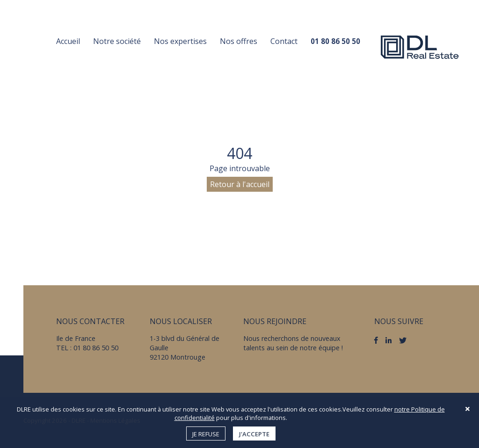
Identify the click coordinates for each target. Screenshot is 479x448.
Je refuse (206, 434)
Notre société (117, 41)
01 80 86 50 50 (335, 41)
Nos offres (239, 41)
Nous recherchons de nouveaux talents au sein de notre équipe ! (293, 343)
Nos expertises (180, 41)
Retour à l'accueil (240, 184)
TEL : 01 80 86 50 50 (87, 348)
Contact (284, 41)
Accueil (68, 41)
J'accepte (254, 434)
